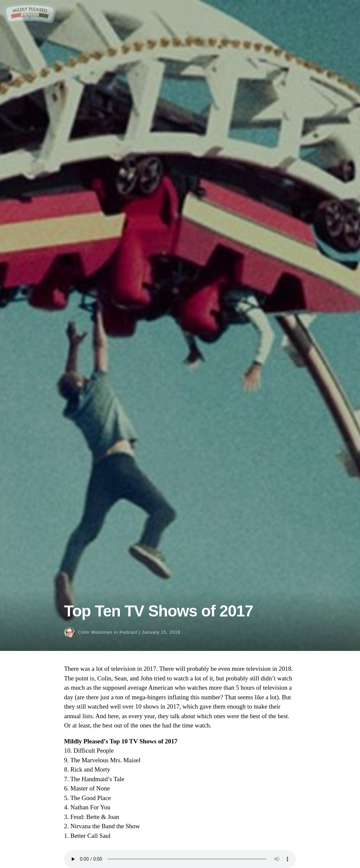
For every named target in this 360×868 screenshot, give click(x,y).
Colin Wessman (95, 632)
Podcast (129, 632)
